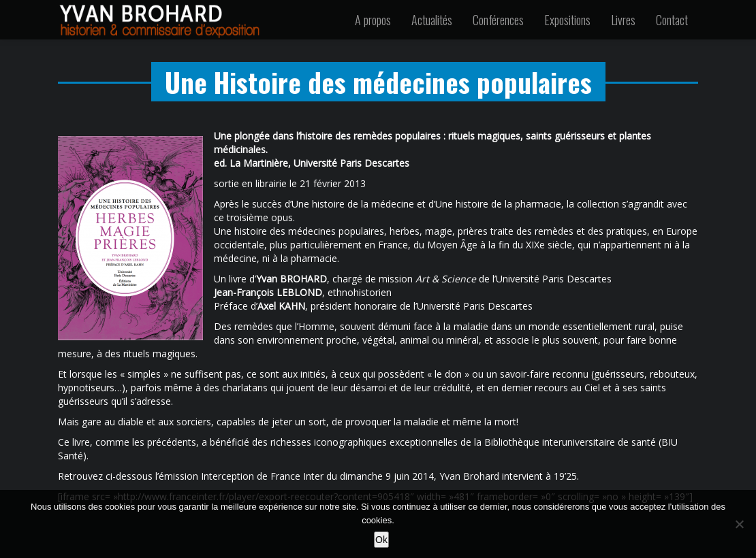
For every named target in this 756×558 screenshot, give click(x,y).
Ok (381, 540)
